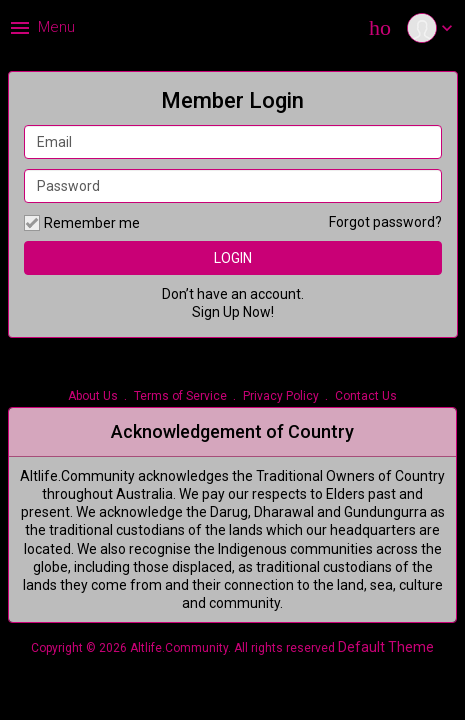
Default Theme (386, 647)
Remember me (82, 223)
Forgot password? (385, 222)
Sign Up (216, 312)
